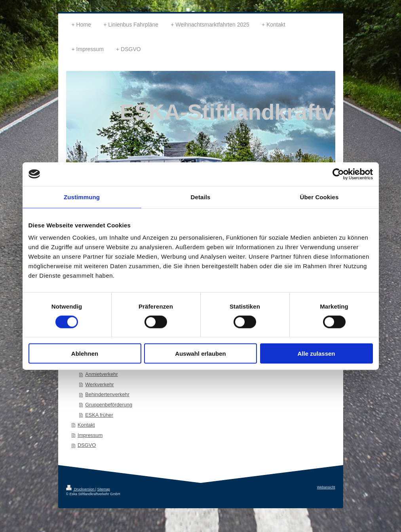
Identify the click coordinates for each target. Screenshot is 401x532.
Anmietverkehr (102, 374)
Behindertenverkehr (107, 394)
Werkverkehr (99, 384)
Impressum (90, 435)
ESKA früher (99, 415)
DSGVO (87, 445)
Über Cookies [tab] (319, 197)
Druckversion (81, 489)
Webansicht (326, 487)
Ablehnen (85, 354)
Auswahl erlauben (200, 354)
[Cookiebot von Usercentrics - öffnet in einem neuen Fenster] (338, 174)
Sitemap (103, 489)
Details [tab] (201, 197)
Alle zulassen (316, 354)
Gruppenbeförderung (109, 405)
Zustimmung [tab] (82, 197)
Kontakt (86, 425)
